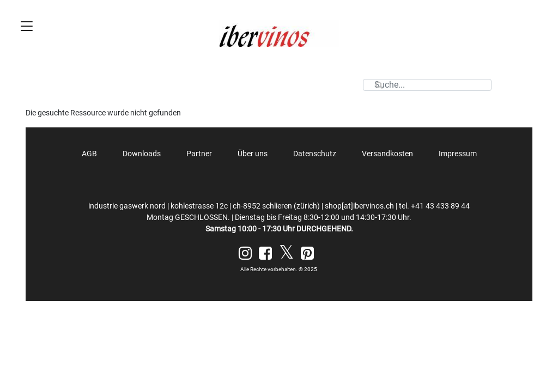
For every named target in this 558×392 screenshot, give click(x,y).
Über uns (253, 154)
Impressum (458, 154)
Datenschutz (315, 154)
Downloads (142, 154)
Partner (199, 154)
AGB (89, 154)
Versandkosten (387, 154)
